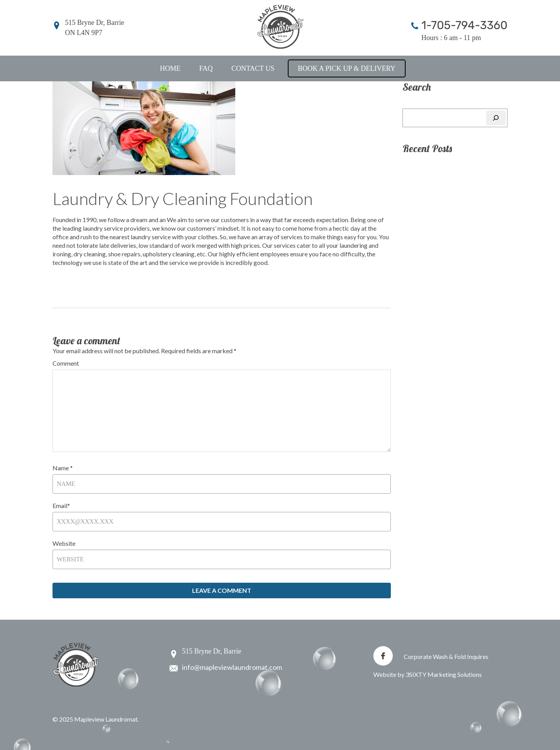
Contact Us (253, 68)
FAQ (206, 68)
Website (64, 543)
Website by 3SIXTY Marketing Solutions (428, 674)
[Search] (496, 118)
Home (170, 68)
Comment (66, 363)
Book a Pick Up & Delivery (347, 68)
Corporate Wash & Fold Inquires (446, 656)
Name (63, 468)
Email (61, 506)
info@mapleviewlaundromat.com (232, 667)
